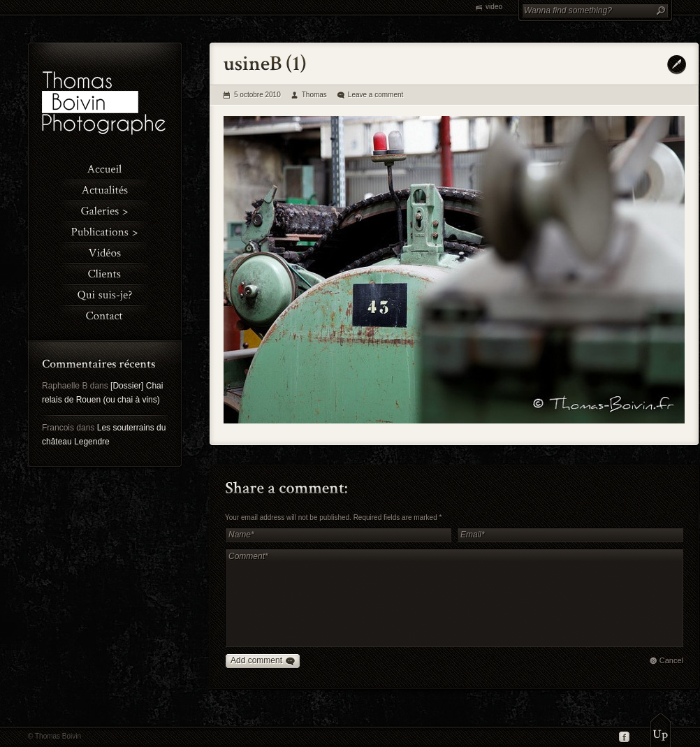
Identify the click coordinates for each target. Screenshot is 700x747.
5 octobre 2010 (257, 95)
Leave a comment (376, 95)
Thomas (314, 95)
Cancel (671, 660)
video (494, 7)
